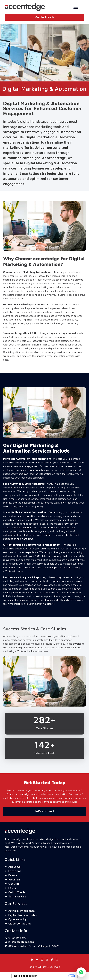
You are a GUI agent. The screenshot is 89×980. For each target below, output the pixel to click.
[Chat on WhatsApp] (81, 972)
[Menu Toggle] (76, 7)
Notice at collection (26, 976)
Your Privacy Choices (55, 976)
